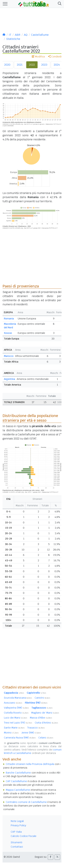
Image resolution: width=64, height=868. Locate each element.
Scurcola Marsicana (18, 698)
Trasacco (36, 728)
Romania (9, 319)
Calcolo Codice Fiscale (24, 836)
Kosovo (8, 333)
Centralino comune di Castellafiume (26, 802)
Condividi (55, 57)
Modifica (38, 57)
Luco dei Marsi (16, 718)
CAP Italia (16, 832)
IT (10, 35)
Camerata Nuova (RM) (20, 738)
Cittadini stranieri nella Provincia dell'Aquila (30, 764)
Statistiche (13, 39)
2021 (20, 65)
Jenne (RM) (31, 733)
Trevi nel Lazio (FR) (18, 723)
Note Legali (17, 821)
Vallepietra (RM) (16, 708)
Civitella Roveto (16, 713)
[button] (59, 4)
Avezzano (13, 703)
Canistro (42, 698)
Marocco (9, 356)
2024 (57, 65)
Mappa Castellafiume (18, 790)
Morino (11, 733)
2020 (7, 65)
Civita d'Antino (46, 723)
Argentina (9, 379)
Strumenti (16, 842)
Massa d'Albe (41, 718)
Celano (46, 738)
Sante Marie (14, 728)
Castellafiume (40, 35)
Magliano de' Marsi (45, 713)
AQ (26, 35)
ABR (18, 35)
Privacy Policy (18, 825)
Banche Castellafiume (18, 773)
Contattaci (17, 847)
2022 (32, 65)
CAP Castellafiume (16, 781)
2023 (44, 65)
